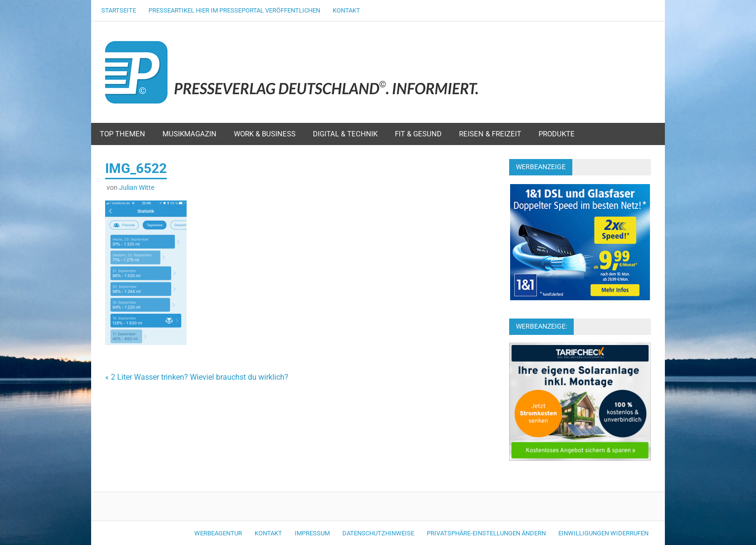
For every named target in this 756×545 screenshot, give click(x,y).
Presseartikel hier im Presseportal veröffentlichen (234, 10)
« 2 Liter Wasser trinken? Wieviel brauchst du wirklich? (197, 377)
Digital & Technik (345, 134)
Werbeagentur (218, 533)
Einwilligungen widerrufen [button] (603, 533)
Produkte (557, 134)
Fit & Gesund (418, 134)
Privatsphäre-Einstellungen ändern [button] (486, 533)
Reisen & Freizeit (490, 134)
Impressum (312, 533)
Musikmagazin (189, 134)
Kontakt (346, 10)
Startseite (119, 10)
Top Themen (122, 134)
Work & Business (265, 134)
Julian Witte (137, 187)
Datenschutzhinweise (378, 533)
